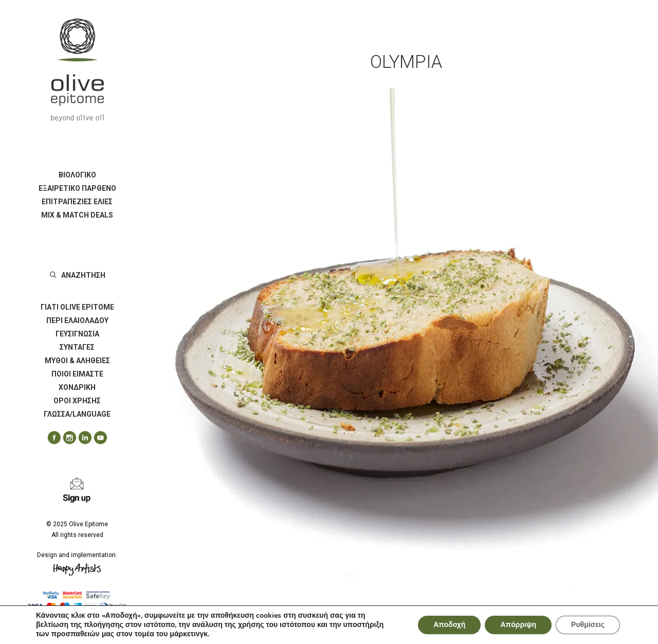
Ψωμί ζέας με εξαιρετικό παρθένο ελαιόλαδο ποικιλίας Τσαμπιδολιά (359, 618)
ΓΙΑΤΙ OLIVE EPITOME (77, 307)
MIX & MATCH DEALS (77, 215)
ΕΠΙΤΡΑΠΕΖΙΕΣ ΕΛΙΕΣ (77, 202)
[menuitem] (77, 175)
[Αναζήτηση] (77, 275)
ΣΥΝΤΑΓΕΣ (77, 347)
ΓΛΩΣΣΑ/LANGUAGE (77, 414)
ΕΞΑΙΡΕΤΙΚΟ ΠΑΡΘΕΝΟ (77, 188)
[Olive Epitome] (77, 70)
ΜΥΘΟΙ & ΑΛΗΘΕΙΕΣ (77, 361)
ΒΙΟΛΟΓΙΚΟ (77, 175)
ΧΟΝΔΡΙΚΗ (77, 387)
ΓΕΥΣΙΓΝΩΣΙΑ (77, 334)
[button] (50, 438)
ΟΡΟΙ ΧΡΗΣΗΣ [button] (77, 401)
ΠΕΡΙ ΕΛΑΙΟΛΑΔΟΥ (77, 320)
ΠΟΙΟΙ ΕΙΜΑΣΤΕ (77, 374)
